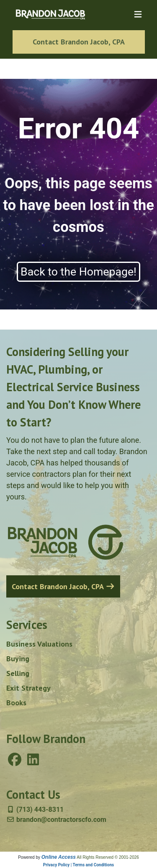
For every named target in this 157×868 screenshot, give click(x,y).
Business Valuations (39, 644)
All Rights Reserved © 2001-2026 (108, 857)
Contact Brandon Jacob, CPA (79, 42)
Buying (18, 659)
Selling (18, 673)
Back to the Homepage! (78, 272)
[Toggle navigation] (138, 14)
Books (16, 703)
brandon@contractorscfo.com (56, 820)
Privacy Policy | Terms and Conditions (78, 865)
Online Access (59, 857)
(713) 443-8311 (35, 810)
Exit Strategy (28, 688)
